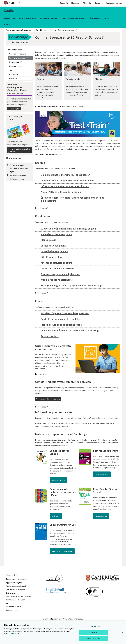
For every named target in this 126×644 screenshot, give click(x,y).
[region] (63, 633)
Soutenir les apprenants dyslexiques (60, 274)
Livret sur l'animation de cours (57, 268)
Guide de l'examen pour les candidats (61, 319)
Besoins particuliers (18, 175)
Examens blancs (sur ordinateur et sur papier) (66, 175)
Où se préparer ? (16, 62)
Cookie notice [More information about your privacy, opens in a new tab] (14, 633)
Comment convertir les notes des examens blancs (68, 181)
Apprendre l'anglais (49, 18)
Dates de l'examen (17, 66)
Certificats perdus (17, 179)
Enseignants (73, 79)
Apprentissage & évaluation (74, 18)
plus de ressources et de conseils (88, 423)
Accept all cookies (94, 639)
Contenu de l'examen (18, 54)
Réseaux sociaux (50, 336)
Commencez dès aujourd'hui (47, 154)
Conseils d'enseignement (54, 251)
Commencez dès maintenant (48, 399)
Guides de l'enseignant (53, 246)
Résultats (13, 78)
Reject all (94, 633)
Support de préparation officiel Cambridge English (68, 229)
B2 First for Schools (16, 50)
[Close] (122, 632)
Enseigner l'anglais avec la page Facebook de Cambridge (71, 285)
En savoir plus (14, 109)
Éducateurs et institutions (25, 18)
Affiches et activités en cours (56, 263)
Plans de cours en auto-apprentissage (61, 325)
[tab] (78, 175)
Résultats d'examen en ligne (19, 170)
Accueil (7, 18)
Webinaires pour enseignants (57, 280)
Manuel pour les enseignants (56, 234)
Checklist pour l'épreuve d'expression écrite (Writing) (70, 330)
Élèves (98, 79)
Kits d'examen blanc (52, 257)
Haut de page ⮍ (41, 208)
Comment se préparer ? (19, 58)
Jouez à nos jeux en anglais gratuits (19, 150)
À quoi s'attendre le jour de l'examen (61, 192)
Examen (41, 79)
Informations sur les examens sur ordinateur (65, 186)
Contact (8, 24)
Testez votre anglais (18, 165)
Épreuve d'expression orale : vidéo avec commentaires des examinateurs (72, 199)
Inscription (14, 74)
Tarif (11, 70)
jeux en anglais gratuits (57, 418)
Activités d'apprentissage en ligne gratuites (65, 313)
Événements (95, 18)
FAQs (107, 18)
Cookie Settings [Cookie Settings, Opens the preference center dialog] (94, 626)
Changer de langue (114, 3)
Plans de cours (48, 240)
